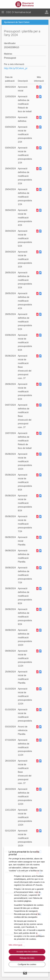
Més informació (15, 945)
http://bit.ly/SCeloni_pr (16, 68)
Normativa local (23, 12)
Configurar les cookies (27, 964)
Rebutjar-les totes (27, 958)
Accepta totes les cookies (27, 952)
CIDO (9, 12)
